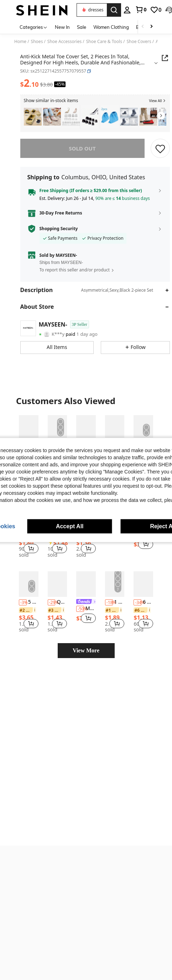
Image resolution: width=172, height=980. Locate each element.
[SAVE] (160, 148)
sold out (82, 148)
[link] (119, 10)
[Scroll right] (151, 27)
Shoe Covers (139, 42)
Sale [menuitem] (82, 27)
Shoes (37, 42)
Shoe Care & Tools (104, 42)
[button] (147, 10)
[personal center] (105, 10)
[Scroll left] (143, 27)
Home (20, 42)
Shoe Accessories (64, 42)
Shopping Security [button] (59, 229)
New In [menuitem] (62, 27)
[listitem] (33, 117)
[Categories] (34, 27)
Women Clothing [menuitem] (111, 27)
